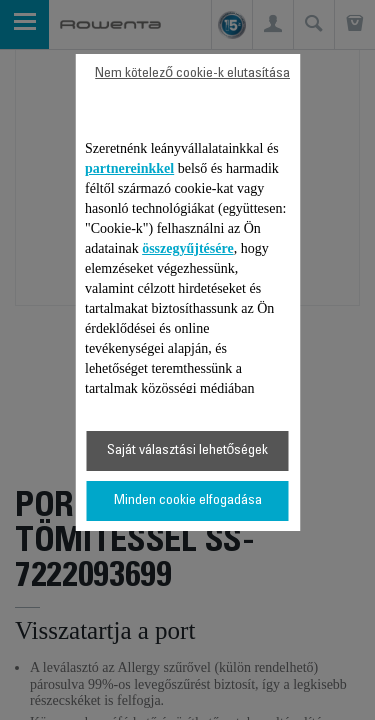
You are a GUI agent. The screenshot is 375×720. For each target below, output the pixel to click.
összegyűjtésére (188, 248)
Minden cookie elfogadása (188, 501)
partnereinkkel (129, 168)
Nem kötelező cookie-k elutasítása (192, 74)
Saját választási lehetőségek (188, 451)
